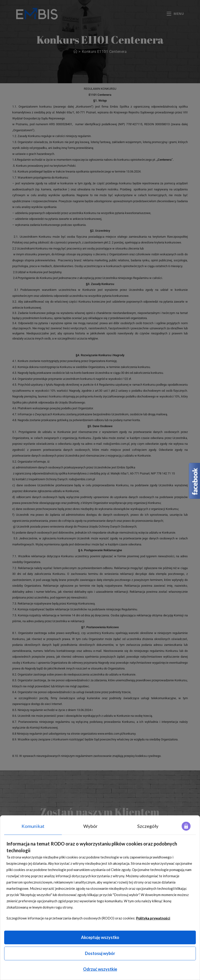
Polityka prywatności (153, 918)
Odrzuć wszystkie (100, 969)
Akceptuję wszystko (100, 937)
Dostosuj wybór (100, 953)
